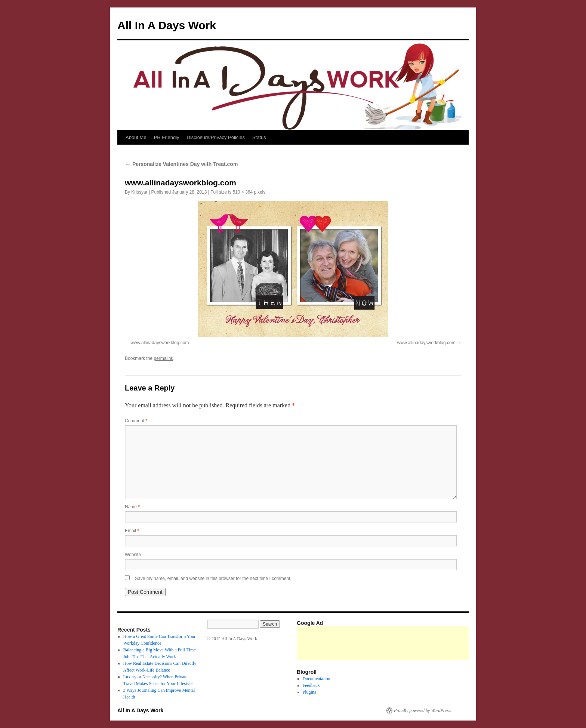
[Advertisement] (433, 643)
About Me (136, 137)
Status (259, 137)
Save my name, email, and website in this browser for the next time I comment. (213, 579)
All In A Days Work (167, 25)
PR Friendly (167, 137)
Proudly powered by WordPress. (423, 710)
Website (133, 555)
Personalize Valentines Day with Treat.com (181, 164)
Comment (136, 421)
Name (132, 507)
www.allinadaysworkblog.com (160, 343)
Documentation (317, 679)
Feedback (311, 685)
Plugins (309, 692)
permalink (163, 358)
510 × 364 (243, 192)
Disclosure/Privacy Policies (216, 137)
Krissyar (139, 192)
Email (132, 531)
